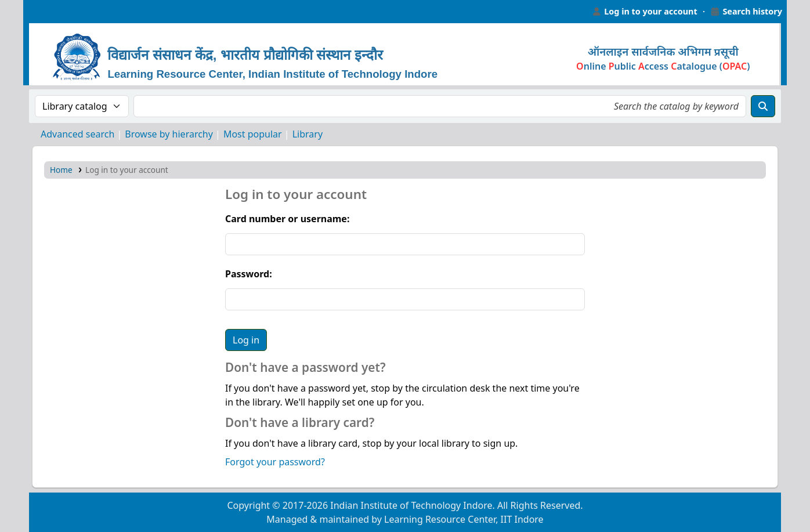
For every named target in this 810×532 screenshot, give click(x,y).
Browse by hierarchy (169, 134)
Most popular (253, 134)
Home (61, 170)
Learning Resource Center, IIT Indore (52, 12)
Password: (249, 274)
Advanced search (77, 134)
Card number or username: (287, 219)
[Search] (763, 106)
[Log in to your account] (645, 12)
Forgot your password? (275, 462)
